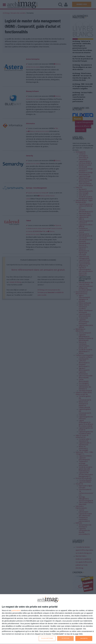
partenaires (16, 610)
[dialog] (48, 619)
